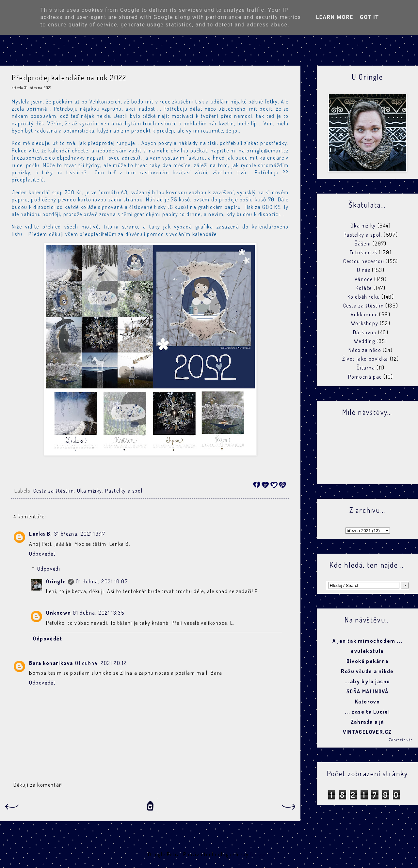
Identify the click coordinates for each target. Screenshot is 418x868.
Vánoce (364, 279)
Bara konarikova (51, 663)
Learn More (334, 17)
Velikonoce (364, 314)
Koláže (364, 288)
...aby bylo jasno (367, 681)
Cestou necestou (364, 261)
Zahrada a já (367, 722)
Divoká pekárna (367, 661)
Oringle (56, 581)
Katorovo (368, 702)
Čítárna (366, 368)
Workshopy (365, 323)
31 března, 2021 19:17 (80, 534)
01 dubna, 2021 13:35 (98, 613)
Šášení (363, 244)
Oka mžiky (90, 491)
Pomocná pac (365, 377)
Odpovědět (42, 554)
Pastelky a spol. (125, 491)
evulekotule (367, 651)
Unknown (58, 613)
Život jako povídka (365, 359)
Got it (370, 17)
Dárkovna (365, 332)
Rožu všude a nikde (367, 671)
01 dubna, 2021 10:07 (102, 581)
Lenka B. (41, 534)
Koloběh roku (364, 297)
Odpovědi (49, 569)
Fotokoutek (364, 252)
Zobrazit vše (401, 740)
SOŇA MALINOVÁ (368, 691)
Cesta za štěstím (54, 491)
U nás (364, 270)
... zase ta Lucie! (368, 712)
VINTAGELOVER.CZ (367, 732)
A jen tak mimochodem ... (367, 641)
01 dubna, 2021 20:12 (101, 663)
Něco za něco (365, 350)
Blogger (259, 854)
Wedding (364, 341)
